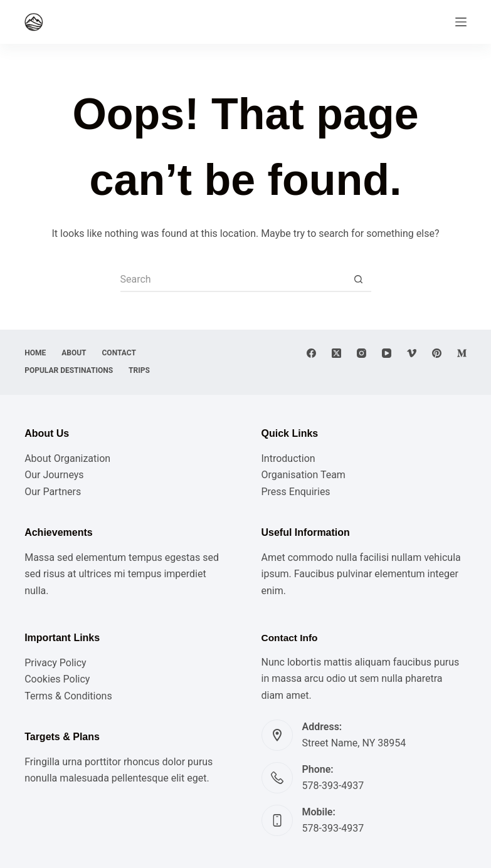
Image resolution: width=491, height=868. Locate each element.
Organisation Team (304, 475)
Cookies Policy (57, 679)
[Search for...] (233, 280)
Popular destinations (69, 370)
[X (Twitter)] (336, 353)
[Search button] (359, 280)
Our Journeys (54, 475)
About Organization (67, 458)
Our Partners (53, 492)
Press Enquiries (296, 492)
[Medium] (462, 353)
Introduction (288, 458)
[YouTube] (387, 353)
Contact (119, 353)
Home (35, 353)
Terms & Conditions (68, 696)
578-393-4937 (333, 786)
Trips (139, 370)
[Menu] (461, 22)
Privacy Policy (55, 663)
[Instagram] (362, 353)
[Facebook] (311, 353)
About (74, 353)
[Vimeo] (412, 353)
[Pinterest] (437, 353)
